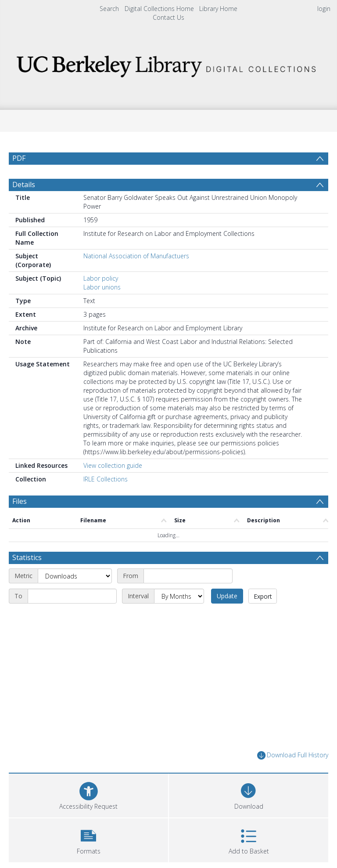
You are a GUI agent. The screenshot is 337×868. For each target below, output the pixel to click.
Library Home (218, 9)
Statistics (27, 557)
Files (20, 501)
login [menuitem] (324, 9)
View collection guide (113, 465)
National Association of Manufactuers (136, 256)
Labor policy (101, 278)
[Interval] (179, 596)
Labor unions (102, 287)
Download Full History (293, 755)
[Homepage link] (168, 64)
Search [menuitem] (109, 9)
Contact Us (168, 17)
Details (24, 184)
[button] (88, 839)
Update (227, 596)
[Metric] (75, 576)
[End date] (72, 596)
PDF (19, 158)
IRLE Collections (106, 479)
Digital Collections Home (159, 9)
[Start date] (188, 576)
